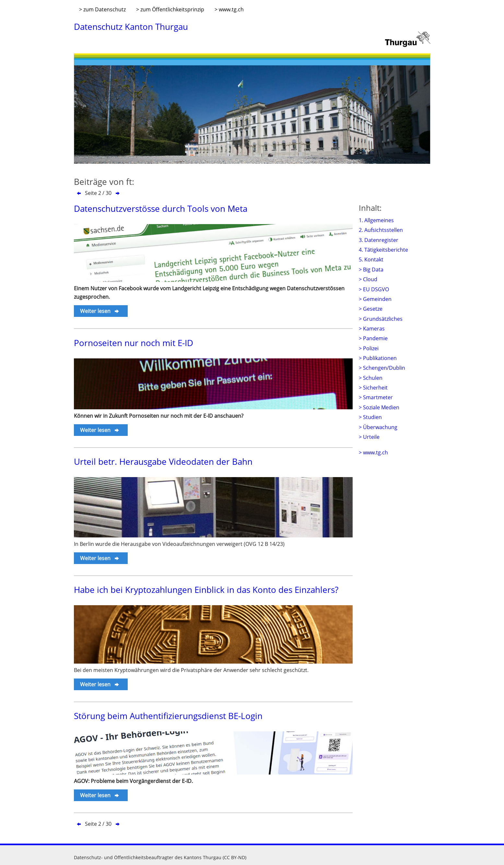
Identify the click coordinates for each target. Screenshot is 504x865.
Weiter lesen (100, 311)
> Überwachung (378, 427)
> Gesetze (371, 309)
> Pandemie (373, 338)
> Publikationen (378, 358)
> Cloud (368, 279)
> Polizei (369, 348)
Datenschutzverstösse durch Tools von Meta (161, 209)
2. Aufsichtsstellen (381, 230)
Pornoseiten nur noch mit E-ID (134, 343)
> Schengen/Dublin (382, 368)
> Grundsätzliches (381, 319)
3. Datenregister (379, 240)
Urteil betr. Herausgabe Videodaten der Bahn (163, 462)
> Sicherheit (373, 388)
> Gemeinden (375, 299)
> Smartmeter (376, 397)
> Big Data (371, 270)
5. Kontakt (371, 259)
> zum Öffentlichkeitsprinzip (170, 9)
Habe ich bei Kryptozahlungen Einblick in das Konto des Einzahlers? (206, 590)
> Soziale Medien (379, 407)
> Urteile (369, 437)
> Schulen (371, 378)
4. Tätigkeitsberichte (383, 250)
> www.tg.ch (229, 9)
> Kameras (372, 329)
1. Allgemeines (376, 220)
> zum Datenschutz (102, 9)
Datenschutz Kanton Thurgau (131, 27)
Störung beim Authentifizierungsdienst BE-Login (168, 716)
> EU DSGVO (374, 289)
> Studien (370, 417)
